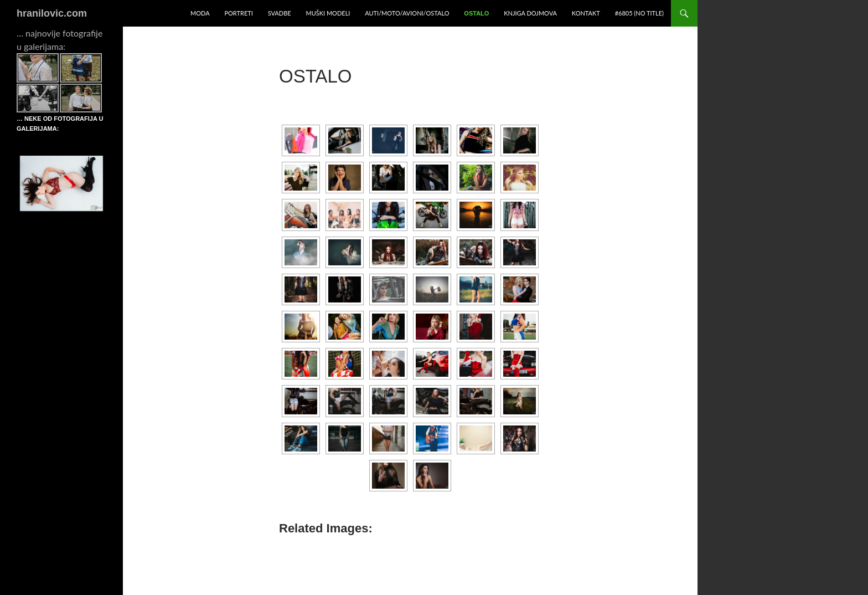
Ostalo (476, 13)
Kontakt (586, 13)
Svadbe (280, 13)
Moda (200, 13)
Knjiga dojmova (530, 13)
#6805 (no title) (639, 13)
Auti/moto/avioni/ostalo (407, 13)
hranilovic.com (52, 13)
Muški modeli (328, 13)
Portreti (238, 13)
